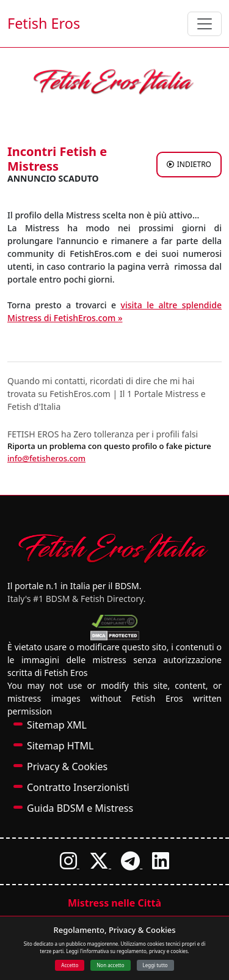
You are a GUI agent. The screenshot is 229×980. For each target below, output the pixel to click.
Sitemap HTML (60, 746)
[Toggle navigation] (205, 24)
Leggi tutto (155, 965)
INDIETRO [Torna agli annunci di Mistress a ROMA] (189, 164)
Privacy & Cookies (67, 767)
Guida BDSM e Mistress (80, 808)
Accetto (70, 965)
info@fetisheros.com (46, 458)
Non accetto (110, 965)
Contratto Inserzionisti (78, 787)
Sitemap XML (57, 725)
